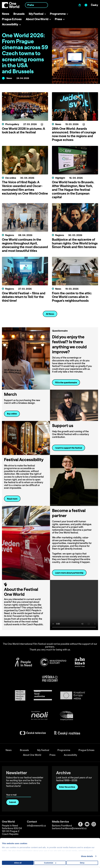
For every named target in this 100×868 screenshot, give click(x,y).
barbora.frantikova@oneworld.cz (69, 828)
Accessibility (10, 24)
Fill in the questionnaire (66, 383)
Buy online (12, 414)
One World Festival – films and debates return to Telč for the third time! (24, 297)
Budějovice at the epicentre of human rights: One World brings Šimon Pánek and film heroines (75, 243)
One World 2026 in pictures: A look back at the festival (23, 130)
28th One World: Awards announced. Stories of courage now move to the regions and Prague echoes (74, 134)
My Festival (36, 14)
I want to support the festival (69, 448)
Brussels (19, 14)
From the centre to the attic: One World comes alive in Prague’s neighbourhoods (72, 297)
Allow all (18, 863)
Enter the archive (67, 787)
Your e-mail (12, 791)
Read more (12, 499)
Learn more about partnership (69, 573)
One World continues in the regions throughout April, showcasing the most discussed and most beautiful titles (25, 245)
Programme (58, 14)
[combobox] (36, 5)
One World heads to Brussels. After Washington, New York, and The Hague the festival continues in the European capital (73, 190)
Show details (87, 856)
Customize (50, 863)
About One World (37, 19)
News (6, 14)
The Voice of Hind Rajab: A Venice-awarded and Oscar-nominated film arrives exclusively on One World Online (25, 188)
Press (58, 19)
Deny (82, 863)
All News (50, 314)
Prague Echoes (12, 19)
